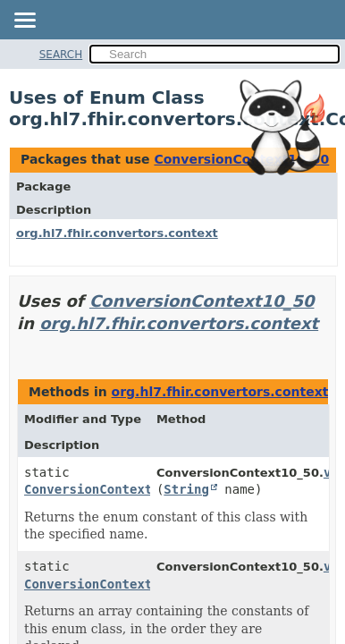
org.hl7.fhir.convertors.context (117, 233)
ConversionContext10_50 (202, 301)
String (186, 489)
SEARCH (61, 55)
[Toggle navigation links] (24, 21)
